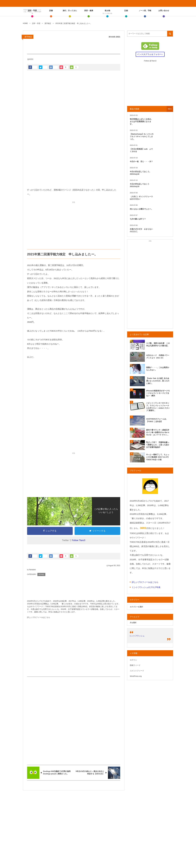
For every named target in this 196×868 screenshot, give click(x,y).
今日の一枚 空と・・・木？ (141, 161)
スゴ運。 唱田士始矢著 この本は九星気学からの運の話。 (158, 344)
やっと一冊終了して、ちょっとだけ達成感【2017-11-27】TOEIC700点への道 (158, 457)
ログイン (133, 660)
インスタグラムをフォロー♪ (150, 54)
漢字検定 (28, 37)
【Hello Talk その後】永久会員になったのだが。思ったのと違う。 (158, 381)
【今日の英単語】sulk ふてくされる (141, 150)
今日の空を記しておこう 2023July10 (140, 185)
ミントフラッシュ (137, 636)
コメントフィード (137, 671)
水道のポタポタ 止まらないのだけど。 (141, 230)
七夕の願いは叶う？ (138, 219)
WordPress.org (136, 676)
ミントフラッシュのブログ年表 (146, 587)
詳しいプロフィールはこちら (39, 617)
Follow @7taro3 (150, 61)
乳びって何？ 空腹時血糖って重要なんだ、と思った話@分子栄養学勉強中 (158, 445)
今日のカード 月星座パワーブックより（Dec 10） (158, 357)
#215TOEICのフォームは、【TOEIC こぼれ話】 (157, 420)
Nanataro (32, 570)
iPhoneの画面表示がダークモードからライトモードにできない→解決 (158, 393)
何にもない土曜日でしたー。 (141, 209)
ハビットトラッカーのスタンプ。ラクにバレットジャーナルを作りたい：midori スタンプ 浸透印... (158, 407)
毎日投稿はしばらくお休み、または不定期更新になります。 (141, 121)
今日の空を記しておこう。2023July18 (140, 173)
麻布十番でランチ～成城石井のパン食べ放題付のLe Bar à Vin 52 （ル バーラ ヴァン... (158, 432)
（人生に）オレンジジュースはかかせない (141, 198)
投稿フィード (135, 665)
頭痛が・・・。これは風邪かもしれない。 (158, 369)
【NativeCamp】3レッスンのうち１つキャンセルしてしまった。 (142, 136)
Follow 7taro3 (79, 540)
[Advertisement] (74, 165)
